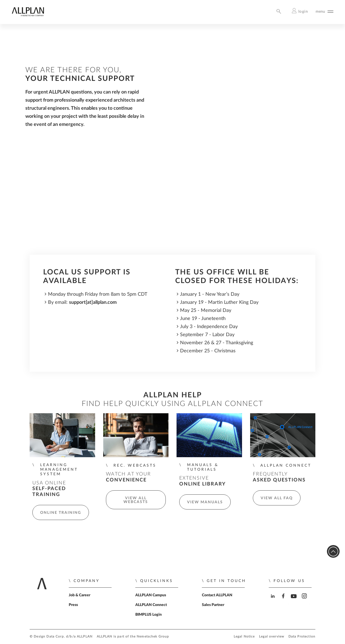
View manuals (205, 502)
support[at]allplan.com (93, 302)
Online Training (61, 513)
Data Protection (302, 637)
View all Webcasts (136, 500)
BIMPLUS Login (149, 615)
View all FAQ (277, 498)
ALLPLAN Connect (151, 605)
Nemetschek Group (153, 637)
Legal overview (272, 637)
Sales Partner (213, 605)
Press (73, 605)
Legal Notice (244, 637)
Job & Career (80, 595)
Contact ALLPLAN (217, 595)
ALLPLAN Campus (151, 595)
